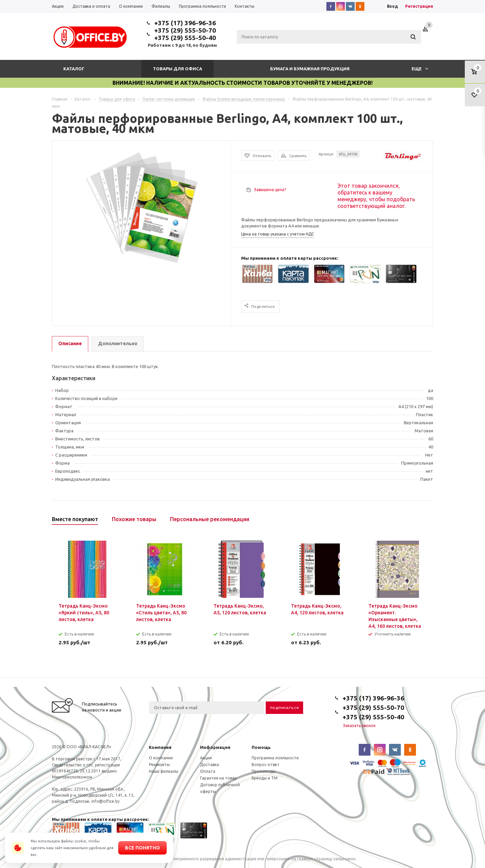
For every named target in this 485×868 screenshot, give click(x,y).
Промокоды (264, 771)
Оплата (208, 771)
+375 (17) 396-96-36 (185, 23)
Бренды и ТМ (265, 778)
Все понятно (142, 848)
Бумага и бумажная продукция (310, 69)
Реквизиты (159, 765)
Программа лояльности (275, 758)
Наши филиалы (164, 771)
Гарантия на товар (218, 778)
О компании (161, 758)
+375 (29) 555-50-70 (185, 30)
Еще (420, 69)
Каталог (74, 69)
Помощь (261, 747)
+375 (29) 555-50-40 (185, 38)
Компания (160, 747)
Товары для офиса (177, 69)
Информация (215, 747)
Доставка (209, 765)
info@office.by (105, 801)
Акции (206, 758)
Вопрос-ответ (266, 765)
